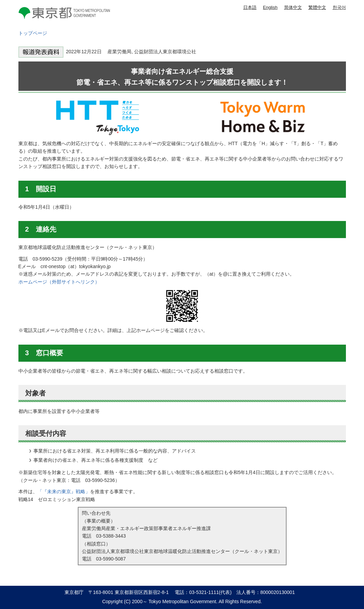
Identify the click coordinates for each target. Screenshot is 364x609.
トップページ (33, 33)
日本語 (250, 7)
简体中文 (293, 7)
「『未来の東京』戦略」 (64, 492)
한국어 (339, 7)
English (270, 7)
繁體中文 (317, 7)
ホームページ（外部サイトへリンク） (59, 282)
